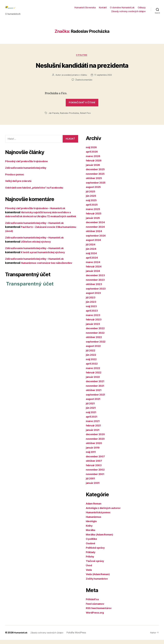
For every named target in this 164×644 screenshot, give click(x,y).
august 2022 (94, 350)
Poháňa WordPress (79, 637)
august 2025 (94, 191)
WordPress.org (96, 617)
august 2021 (94, 403)
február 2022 (94, 377)
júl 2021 (91, 408)
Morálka (91, 534)
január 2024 (94, 275)
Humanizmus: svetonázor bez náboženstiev (48, 271)
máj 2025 (92, 204)
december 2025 (96, 174)
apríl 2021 (92, 421)
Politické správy (96, 552)
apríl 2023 (92, 315)
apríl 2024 (92, 262)
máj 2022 (92, 363)
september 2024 (97, 240)
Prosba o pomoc (15, 179)
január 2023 (94, 328)
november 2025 (96, 178)
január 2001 (93, 487)
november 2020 (96, 443)
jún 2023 (91, 306)
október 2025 (95, 182)
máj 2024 (92, 257)
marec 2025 (93, 213)
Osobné (91, 548)
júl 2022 (91, 355)
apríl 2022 (92, 368)
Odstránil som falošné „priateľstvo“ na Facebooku (37, 192)
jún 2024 (92, 253)
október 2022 (95, 341)
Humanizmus (94, 521)
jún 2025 (91, 200)
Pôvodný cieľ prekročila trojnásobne (28, 165)
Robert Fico (85, 117)
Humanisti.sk (21, 637)
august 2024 (94, 244)
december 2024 (96, 227)
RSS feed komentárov (100, 612)
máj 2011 (92, 456)
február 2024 (94, 271)
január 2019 (93, 452)
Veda (89, 574)
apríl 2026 (92, 156)
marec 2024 (94, 266)
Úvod (89, 570)
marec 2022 (93, 372)
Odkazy (142, 9)
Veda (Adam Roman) (99, 578)
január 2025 (94, 222)
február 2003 (94, 469)
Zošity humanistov (98, 583)
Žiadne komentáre (84, 84)
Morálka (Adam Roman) (101, 539)
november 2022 (96, 337)
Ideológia (92, 525)
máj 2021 (92, 416)
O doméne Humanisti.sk (122, 9)
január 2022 (94, 381)
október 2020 (95, 447)
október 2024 (95, 235)
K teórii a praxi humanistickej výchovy (45, 260)
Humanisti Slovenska (85, 9)
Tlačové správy (96, 565)
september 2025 (97, 187)
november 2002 (96, 474)
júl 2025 (91, 196)
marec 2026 (94, 160)
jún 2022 (91, 359)
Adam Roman (94, 508)
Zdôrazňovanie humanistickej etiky (28, 172)
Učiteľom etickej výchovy (37, 250)
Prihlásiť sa (93, 603)
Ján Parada (54, 117)
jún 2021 (91, 412)
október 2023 (95, 288)
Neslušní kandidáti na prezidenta (82, 69)
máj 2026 (92, 151)
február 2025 (94, 218)
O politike (82, 59)
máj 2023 (92, 310)
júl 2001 (91, 483)
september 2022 (97, 346)
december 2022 (96, 332)
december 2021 (96, 385)
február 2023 (94, 324)
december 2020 (96, 438)
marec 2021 (93, 425)
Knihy (89, 530)
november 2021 (96, 390)
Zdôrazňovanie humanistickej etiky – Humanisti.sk (37, 231)
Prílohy (90, 561)
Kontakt (103, 9)
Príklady (91, 556)
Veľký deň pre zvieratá (20, 185)
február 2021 (94, 430)
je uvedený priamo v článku (74, 79)
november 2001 (96, 478)
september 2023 (97, 293)
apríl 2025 (92, 209)
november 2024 (96, 231)
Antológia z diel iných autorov (105, 512)
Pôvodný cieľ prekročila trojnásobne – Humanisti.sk (38, 212)
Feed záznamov (96, 608)
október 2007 (95, 465)
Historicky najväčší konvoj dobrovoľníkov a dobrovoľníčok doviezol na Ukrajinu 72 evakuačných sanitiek (40, 221)
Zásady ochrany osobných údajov (128, 13)
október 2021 (94, 394)
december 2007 (96, 461)
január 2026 (94, 169)
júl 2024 (91, 249)
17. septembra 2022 (103, 79)
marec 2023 (93, 319)
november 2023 (96, 284)
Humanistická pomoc (99, 517)
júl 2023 (91, 302)
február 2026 (94, 165)
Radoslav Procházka (69, 117)
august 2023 (94, 297)
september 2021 (96, 399)
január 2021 (93, 434)
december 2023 (96, 280)
